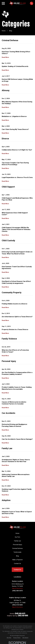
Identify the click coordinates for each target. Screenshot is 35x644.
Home (17, 533)
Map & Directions (17, 588)
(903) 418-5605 (23, 616)
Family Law (17, 541)
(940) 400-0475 (20, 614)
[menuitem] (9, 638)
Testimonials (17, 552)
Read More (5, 57)
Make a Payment (17, 560)
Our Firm (17, 537)
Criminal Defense (17, 548)
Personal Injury (17, 545)
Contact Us (17, 563)
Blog (17, 556)
